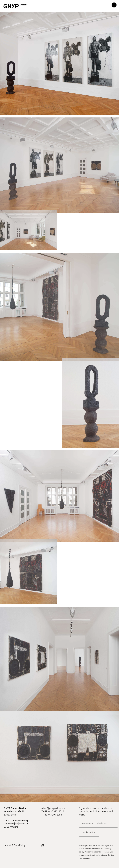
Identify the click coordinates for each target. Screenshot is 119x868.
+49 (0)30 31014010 (54, 812)
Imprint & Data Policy (15, 846)
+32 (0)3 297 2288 (53, 815)
